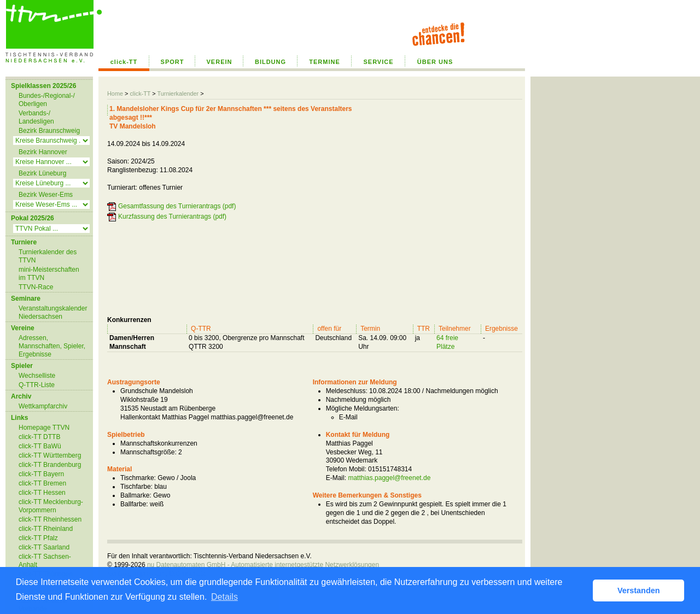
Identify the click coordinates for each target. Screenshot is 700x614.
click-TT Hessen (42, 493)
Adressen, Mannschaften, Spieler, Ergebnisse (52, 346)
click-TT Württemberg (50, 455)
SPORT (173, 62)
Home (115, 93)
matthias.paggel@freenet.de (389, 478)
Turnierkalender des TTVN (48, 256)
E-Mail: (336, 478)
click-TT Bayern (41, 474)
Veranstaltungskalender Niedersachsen (53, 312)
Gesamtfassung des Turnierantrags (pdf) (177, 206)
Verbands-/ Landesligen (36, 117)
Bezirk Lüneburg (42, 173)
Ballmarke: (136, 495)
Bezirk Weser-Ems (46, 195)
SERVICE (378, 62)
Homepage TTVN (44, 428)
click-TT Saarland (44, 547)
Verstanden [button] (639, 590)
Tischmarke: (138, 478)
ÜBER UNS (435, 62)
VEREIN (220, 62)
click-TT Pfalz (38, 538)
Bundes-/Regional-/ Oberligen (47, 100)
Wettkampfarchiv (43, 406)
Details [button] (224, 597)
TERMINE (325, 62)
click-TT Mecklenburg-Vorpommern (51, 506)
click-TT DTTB (39, 437)
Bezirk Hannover (43, 152)
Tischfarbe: (136, 487)
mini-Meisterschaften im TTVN (49, 274)
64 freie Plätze (447, 342)
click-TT (124, 62)
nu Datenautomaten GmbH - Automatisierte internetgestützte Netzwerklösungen (263, 565)
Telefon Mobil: (346, 469)
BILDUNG (270, 62)
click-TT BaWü (40, 446)
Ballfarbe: (134, 504)
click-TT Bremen (42, 483)
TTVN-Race (36, 287)
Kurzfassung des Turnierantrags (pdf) (172, 217)
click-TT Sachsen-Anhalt (45, 561)
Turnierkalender (178, 93)
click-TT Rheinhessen (50, 519)
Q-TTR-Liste (37, 385)
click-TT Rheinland (46, 529)
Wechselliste (37, 376)
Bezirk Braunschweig (49, 131)
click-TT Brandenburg (50, 465)
